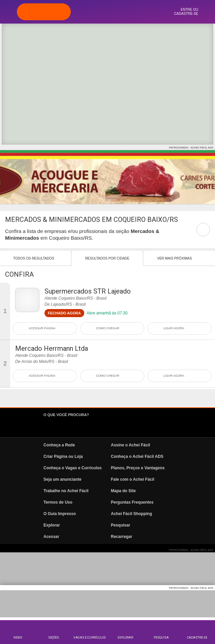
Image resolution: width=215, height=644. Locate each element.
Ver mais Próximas (174, 258)
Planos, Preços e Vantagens (138, 468)
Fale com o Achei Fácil (133, 479)
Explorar (125, 638)
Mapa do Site (123, 491)
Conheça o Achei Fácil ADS (137, 456)
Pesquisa (161, 638)
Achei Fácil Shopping (131, 514)
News (18, 638)
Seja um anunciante (63, 479)
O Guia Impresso (60, 514)
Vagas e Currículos (90, 638)
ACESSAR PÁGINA (42, 328)
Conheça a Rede (59, 445)
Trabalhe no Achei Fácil (66, 491)
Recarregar (121, 537)
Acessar (51, 537)
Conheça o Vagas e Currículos (73, 468)
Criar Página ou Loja (63, 456)
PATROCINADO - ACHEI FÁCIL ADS (191, 148)
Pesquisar (120, 525)
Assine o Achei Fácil (130, 445)
